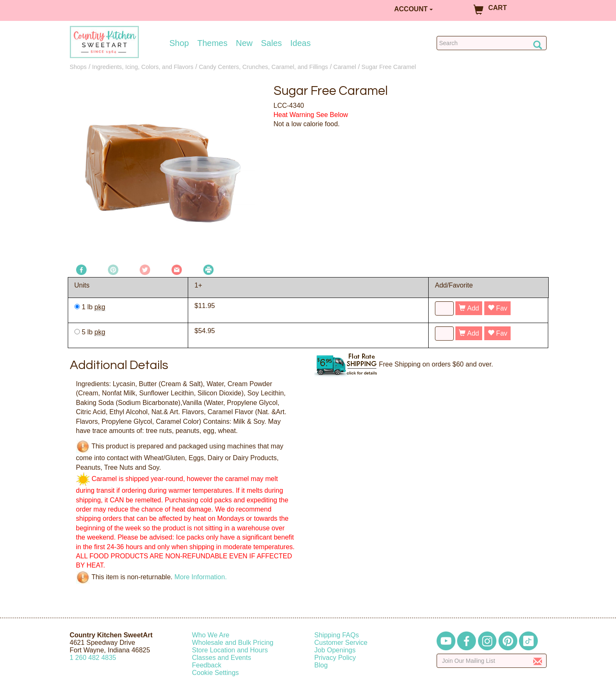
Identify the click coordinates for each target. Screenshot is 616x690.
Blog (321, 665)
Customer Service (341, 643)
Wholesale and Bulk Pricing (233, 643)
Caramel (345, 67)
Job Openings (335, 650)
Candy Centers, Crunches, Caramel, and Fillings (263, 67)
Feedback (207, 665)
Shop (179, 43)
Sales (271, 43)
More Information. (201, 577)
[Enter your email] (492, 661)
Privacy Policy (335, 658)
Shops (78, 67)
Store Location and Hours (230, 650)
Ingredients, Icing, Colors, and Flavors (143, 67)
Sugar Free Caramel (389, 67)
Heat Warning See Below (311, 115)
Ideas (300, 43)
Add (469, 308)
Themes (212, 43)
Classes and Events (221, 658)
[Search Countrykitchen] (492, 43)
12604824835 (93, 658)
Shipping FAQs (337, 635)
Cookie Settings (215, 673)
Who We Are (211, 635)
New (244, 43)
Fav (497, 308)
